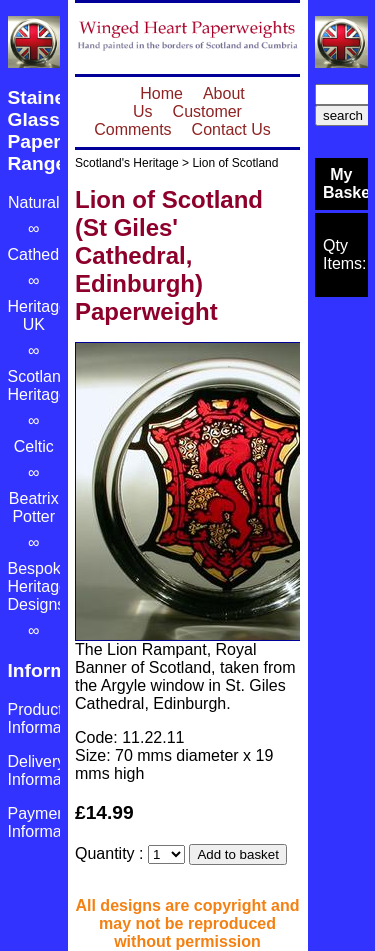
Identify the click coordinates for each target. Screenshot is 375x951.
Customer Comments (168, 120)
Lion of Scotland (235, 163)
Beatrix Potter (34, 507)
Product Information (48, 718)
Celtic (34, 446)
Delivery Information (48, 770)
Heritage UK (38, 315)
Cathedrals (46, 254)
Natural (34, 202)
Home (161, 93)
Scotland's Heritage (127, 163)
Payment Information (48, 822)
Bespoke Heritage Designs (39, 586)
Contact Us (231, 129)
